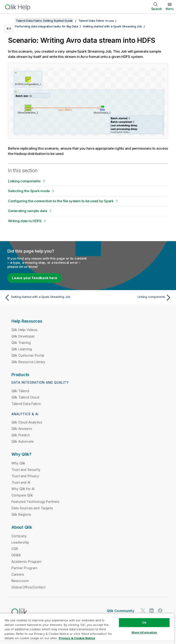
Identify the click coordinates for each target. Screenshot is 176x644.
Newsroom (20, 581)
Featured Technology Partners (35, 502)
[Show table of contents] (9, 21)
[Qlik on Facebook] (160, 610)
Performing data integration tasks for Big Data (47, 26)
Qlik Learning (22, 349)
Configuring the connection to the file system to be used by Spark (61, 201)
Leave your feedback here (35, 278)
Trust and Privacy (25, 476)
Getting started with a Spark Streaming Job (112, 26)
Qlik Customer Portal (28, 355)
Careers (18, 574)
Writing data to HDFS (25, 221)
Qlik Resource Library (28, 362)
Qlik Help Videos (25, 330)
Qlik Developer (23, 336)
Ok (144, 622)
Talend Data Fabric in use (96, 21)
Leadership (20, 542)
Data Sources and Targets (32, 508)
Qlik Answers (22, 429)
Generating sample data (28, 211)
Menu (170, 9)
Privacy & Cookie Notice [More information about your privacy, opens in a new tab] (77, 638)
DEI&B (16, 555)
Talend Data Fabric (26, 404)
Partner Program (24, 568)
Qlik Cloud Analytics (27, 422)
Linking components (24, 181)
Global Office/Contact (28, 587)
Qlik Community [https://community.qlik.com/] (121, 611)
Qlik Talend (20, 391)
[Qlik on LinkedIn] (151, 610)
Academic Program (27, 562)
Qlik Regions (21, 514)
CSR (15, 549)
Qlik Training (21, 343)
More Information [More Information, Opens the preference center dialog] (144, 632)
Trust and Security (26, 470)
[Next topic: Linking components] (131, 298)
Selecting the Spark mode (29, 191)
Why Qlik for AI (23, 489)
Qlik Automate (23, 441)
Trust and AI (21, 482)
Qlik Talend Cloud (25, 397)
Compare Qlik (22, 495)
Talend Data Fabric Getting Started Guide (44, 21)
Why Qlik (18, 463)
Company (19, 536)
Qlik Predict (21, 435)
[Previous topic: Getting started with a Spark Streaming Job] (45, 298)
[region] (87, 629)
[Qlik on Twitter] (143, 610)
